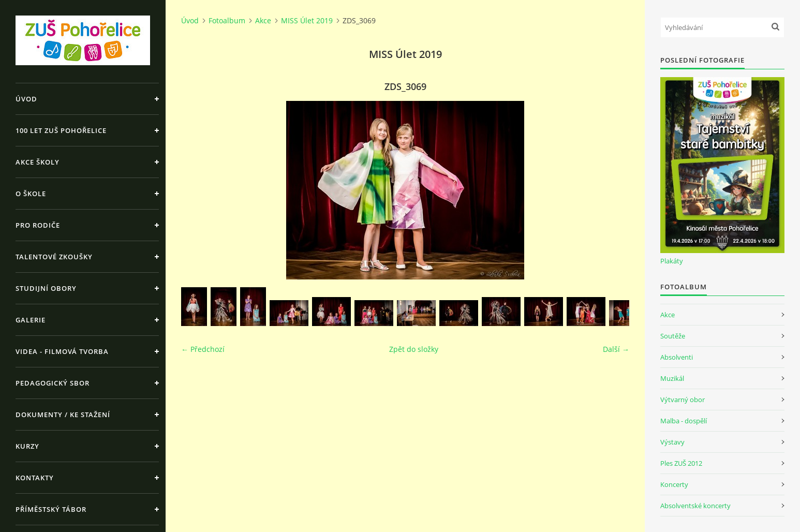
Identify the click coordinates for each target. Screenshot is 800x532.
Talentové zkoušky (54, 257)
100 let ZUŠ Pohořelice (61, 130)
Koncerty (674, 484)
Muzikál (672, 378)
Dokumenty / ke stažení (63, 415)
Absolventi (677, 357)
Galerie (31, 320)
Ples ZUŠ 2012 (681, 463)
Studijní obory (46, 288)
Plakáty (672, 261)
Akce (263, 20)
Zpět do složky (414, 349)
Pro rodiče (38, 225)
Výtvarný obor (683, 400)
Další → (616, 349)
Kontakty (35, 478)
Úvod (26, 99)
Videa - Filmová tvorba (62, 351)
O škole (31, 194)
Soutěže (673, 336)
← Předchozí (203, 349)
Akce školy (38, 162)
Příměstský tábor (51, 509)
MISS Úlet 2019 (307, 20)
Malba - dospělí (684, 421)
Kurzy (27, 446)
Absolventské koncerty (695, 506)
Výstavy (672, 442)
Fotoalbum (227, 20)
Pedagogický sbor (53, 383)
